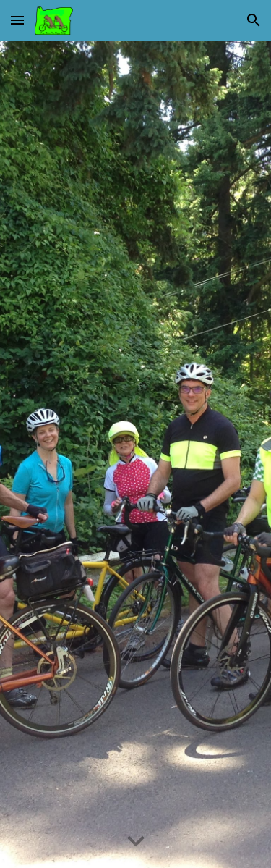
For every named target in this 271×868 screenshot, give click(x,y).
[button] (17, 20)
